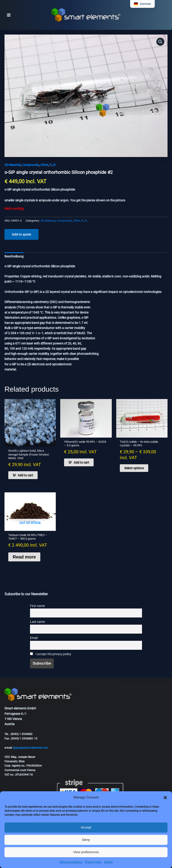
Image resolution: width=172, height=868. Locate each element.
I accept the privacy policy (51, 654)
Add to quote (21, 234)
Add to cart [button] (25, 475)
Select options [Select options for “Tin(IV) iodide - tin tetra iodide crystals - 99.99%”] (134, 468)
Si (54, 165)
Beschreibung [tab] (14, 256)
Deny (86, 840)
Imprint (108, 862)
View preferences (86, 852)
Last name (37, 622)
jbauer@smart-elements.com (31, 748)
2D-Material (13, 165)
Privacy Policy (93, 862)
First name (37, 606)
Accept (86, 827)
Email (34, 638)
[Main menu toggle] (9, 15)
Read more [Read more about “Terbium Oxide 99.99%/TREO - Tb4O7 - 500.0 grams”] (24, 557)
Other (44, 165)
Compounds (30, 165)
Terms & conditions (71, 862)
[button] (165, 798)
